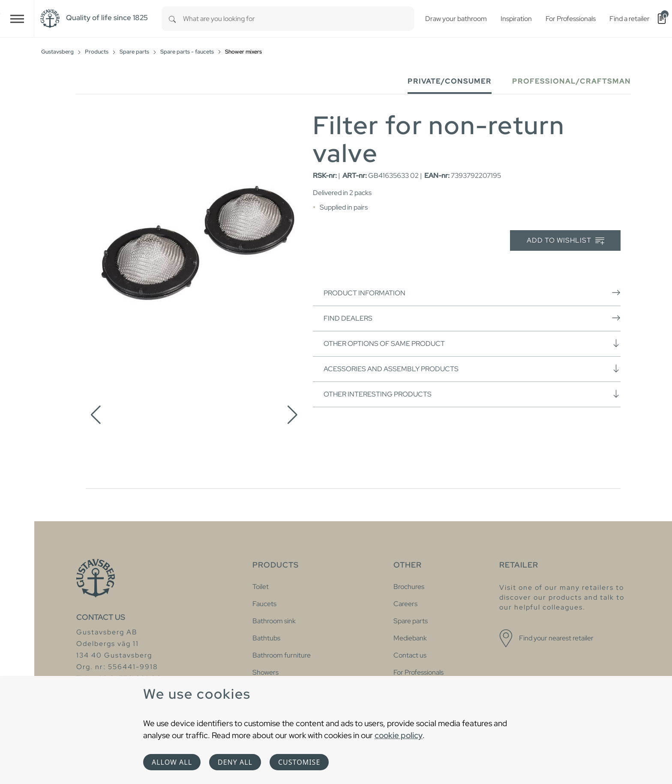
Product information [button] (472, 293)
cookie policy (399, 735)
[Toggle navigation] (17, 19)
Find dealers (472, 318)
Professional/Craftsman (571, 81)
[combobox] (298, 19)
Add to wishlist (565, 241)
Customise (299, 762)
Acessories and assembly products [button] (472, 369)
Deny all (235, 762)
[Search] (172, 19)
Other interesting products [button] (472, 394)
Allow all (172, 762)
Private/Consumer (450, 81)
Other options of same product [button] (472, 343)
